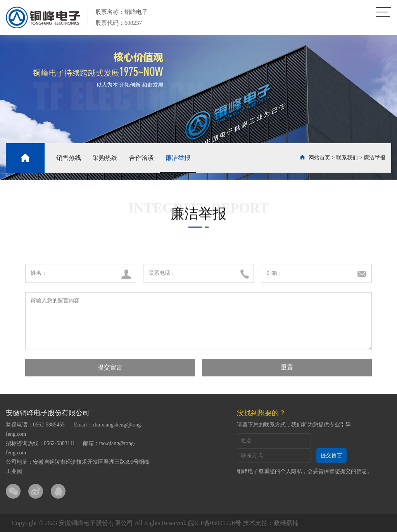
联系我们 (347, 158)
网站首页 (319, 158)
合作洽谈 (142, 158)
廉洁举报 (178, 158)
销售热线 (69, 158)
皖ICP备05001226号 (215, 523)
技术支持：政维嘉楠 (271, 523)
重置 (287, 373)
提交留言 (110, 373)
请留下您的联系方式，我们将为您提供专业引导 (294, 425)
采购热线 (105, 158)
